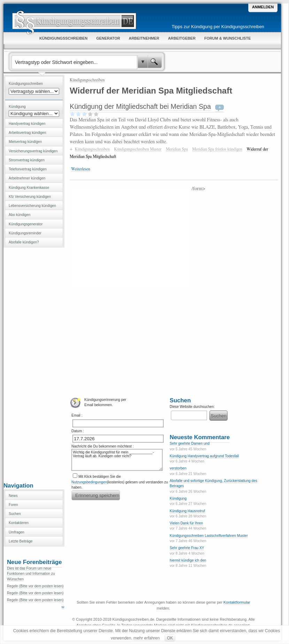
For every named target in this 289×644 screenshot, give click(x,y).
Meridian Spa (177, 149)
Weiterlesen (81, 169)
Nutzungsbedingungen (89, 482)
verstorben (178, 468)
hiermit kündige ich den (188, 560)
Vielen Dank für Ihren (186, 523)
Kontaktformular (237, 602)
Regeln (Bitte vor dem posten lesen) (35, 586)
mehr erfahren (146, 638)
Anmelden (263, 7)
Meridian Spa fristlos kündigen (217, 149)
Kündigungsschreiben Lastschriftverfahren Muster (209, 536)
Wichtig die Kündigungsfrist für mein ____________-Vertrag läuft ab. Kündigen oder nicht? (117, 460)
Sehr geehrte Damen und (189, 444)
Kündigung (178, 498)
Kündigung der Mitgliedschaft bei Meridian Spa (140, 106)
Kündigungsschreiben (87, 80)
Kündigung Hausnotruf (187, 511)
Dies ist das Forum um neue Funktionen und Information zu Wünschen (31, 574)
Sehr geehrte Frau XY (187, 548)
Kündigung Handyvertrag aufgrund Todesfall (204, 456)
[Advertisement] (34, 364)
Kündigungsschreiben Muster (138, 149)
